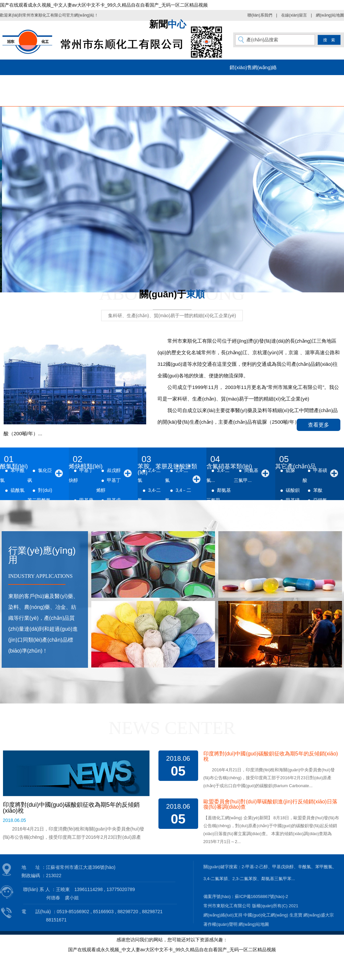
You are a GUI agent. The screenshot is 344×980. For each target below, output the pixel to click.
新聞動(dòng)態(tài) (199, 83)
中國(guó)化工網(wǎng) (266, 915)
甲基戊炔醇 (283, 867)
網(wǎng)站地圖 (330, 15)
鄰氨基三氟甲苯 (276, 879)
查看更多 (319, 425)
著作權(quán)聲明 (220, 924)
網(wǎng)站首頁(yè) (36, 83)
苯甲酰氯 (324, 867)
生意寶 (296, 915)
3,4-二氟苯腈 (216, 879)
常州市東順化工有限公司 (44, 15)
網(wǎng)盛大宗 (319, 915)
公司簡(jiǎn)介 (91, 83)
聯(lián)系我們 (260, 15)
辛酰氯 (304, 867)
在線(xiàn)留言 (294, 15)
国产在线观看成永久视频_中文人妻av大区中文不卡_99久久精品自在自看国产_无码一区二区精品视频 (104, 5)
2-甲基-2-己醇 (255, 867)
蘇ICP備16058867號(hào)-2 (261, 896)
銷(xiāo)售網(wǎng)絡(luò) (253, 70)
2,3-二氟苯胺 (244, 879)
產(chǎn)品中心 (145, 83)
